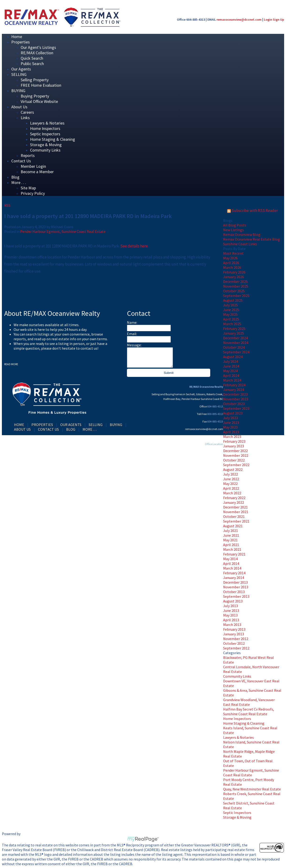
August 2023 (233, 413)
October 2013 (234, 592)
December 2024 (235, 338)
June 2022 (231, 479)
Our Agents (71, 425)
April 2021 (231, 545)
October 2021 (234, 516)
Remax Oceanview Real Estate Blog (252, 239)
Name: (132, 322)
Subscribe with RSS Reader (252, 211)
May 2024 (230, 371)
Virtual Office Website (39, 101)
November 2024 (236, 343)
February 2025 (234, 328)
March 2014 (232, 568)
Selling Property (35, 80)
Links (25, 118)
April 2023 (231, 432)
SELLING (19, 74)
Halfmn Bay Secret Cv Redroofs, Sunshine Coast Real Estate (249, 712)
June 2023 (231, 422)
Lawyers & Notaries (47, 123)
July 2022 (231, 474)
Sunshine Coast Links (240, 244)
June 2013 (231, 610)
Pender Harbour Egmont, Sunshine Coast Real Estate (251, 773)
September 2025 (236, 296)
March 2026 (232, 267)
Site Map (28, 188)
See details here (134, 246)
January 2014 (234, 578)
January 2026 (234, 277)
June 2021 (231, 535)
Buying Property (35, 96)
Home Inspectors (45, 128)
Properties (21, 42)
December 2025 (235, 282)
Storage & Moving (46, 145)
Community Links (45, 150)
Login (268, 20)
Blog (71, 429)
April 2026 (231, 263)
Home (19, 425)
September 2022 (236, 465)
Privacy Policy (33, 193)
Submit (169, 373)
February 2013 (234, 629)
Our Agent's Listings (38, 47)
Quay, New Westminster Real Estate (252, 789)
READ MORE (11, 364)
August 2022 (233, 469)
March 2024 (232, 380)
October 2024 (234, 347)
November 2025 (236, 286)
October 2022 (234, 460)
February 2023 (234, 441)
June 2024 (231, 366)
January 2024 (234, 390)
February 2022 (234, 498)
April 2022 (231, 488)
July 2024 (231, 361)
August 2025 (233, 300)
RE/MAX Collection (37, 53)
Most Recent (233, 253)
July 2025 (231, 305)
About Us (19, 107)
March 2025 (232, 324)
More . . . (19, 182)
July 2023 (231, 418)
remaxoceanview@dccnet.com (239, 20)
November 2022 (236, 455)
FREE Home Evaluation (41, 85)
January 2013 (234, 634)
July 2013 (231, 606)
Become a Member (37, 172)
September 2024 (236, 352)
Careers (27, 112)
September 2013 (236, 596)
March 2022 (232, 493)
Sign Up (278, 20)
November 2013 (236, 587)
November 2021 (236, 512)
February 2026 (234, 272)
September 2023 (236, 408)
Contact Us (21, 161)
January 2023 (234, 446)
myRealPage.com (143, 839)
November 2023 (236, 399)
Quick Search (32, 58)
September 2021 (236, 521)
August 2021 (233, 526)
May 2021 (230, 540)
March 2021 (232, 549)
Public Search (32, 64)
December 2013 (235, 582)
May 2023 (230, 427)
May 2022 (230, 484)
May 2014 (230, 559)
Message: (134, 345)
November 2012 (236, 639)
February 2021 (234, 554)
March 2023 (232, 437)
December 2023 (235, 394)
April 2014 (231, 563)
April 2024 (231, 375)
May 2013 (230, 615)
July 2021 (231, 531)
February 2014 (234, 573)
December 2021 (235, 507)
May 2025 (230, 314)
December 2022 (235, 451)
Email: (132, 334)
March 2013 (232, 625)
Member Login (33, 166)
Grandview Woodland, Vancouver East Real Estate (249, 702)
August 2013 (233, 601)
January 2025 (234, 333)
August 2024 (233, 357)
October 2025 (234, 291)
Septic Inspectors (45, 134)
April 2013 (231, 620)
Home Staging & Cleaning (53, 139)
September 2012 (236, 648)
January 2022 (234, 502)
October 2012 (234, 643)
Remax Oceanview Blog (242, 235)
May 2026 (230, 258)
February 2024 (234, 385)
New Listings (233, 230)
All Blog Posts (235, 225)
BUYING (18, 91)
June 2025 (231, 310)
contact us (89, 348)
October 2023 (234, 404)
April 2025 (231, 319)
